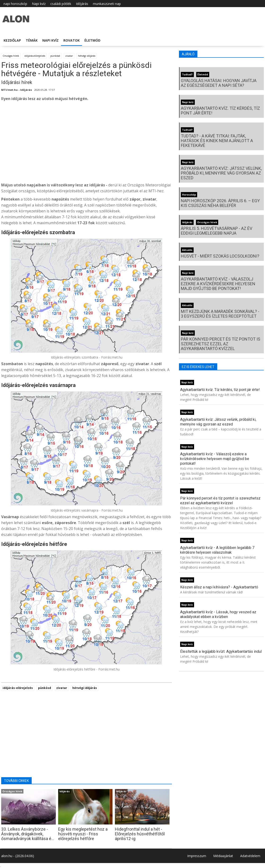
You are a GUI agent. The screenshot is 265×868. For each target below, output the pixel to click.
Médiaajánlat (223, 856)
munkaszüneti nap (107, 4)
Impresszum (197, 856)
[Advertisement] (87, 143)
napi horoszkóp (15, 4)
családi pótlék (61, 4)
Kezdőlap (12, 40)
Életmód (92, 40)
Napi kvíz (39, 4)
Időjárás (82, 4)
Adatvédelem (250, 856)
